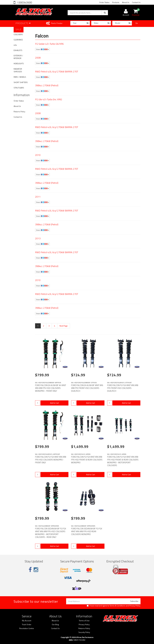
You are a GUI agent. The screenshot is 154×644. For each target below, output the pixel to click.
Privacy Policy (135, 606)
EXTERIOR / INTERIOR (18, 57)
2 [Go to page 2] (43, 326)
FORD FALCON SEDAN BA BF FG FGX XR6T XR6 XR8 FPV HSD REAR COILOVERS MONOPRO (87, 531)
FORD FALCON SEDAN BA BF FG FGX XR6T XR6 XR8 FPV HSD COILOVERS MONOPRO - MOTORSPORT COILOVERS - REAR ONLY (51, 533)
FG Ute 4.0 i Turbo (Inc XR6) (49, 99)
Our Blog (55, 624)
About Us (126, 2)
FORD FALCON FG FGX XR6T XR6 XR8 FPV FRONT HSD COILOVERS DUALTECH (123, 388)
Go (137, 23)
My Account (27, 621)
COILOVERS (18, 34)
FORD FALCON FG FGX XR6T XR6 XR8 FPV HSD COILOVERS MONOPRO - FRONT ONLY (51, 460)
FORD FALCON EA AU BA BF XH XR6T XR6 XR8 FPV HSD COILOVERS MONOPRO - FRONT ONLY (51, 388)
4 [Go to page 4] (55, 326)
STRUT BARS (19, 88)
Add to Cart (54, 403)
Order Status (104, 2)
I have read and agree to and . (114, 606)
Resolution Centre (27, 628)
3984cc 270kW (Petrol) (47, 85)
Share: (42, 49)
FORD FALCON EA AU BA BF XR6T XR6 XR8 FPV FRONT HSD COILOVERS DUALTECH (87, 388)
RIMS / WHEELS (20, 77)
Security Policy (84, 632)
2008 (38, 58)
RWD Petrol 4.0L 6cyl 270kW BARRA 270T (57, 72)
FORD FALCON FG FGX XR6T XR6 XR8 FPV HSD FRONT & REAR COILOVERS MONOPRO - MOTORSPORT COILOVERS (123, 461)
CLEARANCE (18, 40)
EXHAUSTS (18, 50)
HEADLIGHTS (19, 63)
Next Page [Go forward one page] (64, 326)
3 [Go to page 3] (49, 326)
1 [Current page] (38, 326)
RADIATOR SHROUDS (18, 70)
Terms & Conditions (117, 606)
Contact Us (136, 2)
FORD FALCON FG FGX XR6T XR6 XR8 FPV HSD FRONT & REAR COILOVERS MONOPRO (87, 460)
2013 (38, 238)
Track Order (27, 624)
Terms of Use (84, 621)
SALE (19, 29)
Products (116, 2)
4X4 (15, 45)
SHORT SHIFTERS (21, 82)
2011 (38, 197)
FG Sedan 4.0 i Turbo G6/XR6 (49, 44)
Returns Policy (19, 112)
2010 (38, 155)
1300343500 (24, 2)
